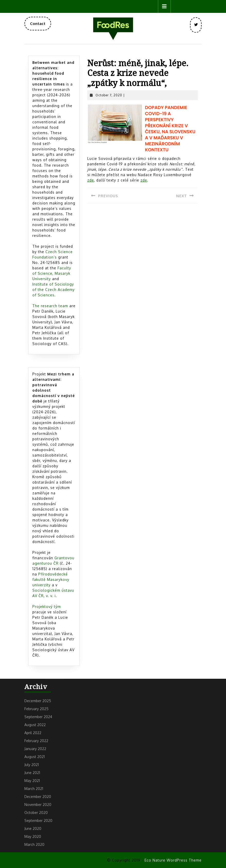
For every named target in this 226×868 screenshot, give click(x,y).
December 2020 (38, 797)
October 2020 (36, 813)
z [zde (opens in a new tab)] (91, 180)
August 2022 (35, 725)
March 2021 (34, 789)
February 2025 (36, 709)
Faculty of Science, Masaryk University (52, 273)
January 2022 (35, 749)
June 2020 (33, 828)
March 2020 (34, 844)
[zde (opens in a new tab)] (144, 180)
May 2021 (32, 781)
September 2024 (38, 717)
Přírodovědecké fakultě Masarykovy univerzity (51, 579)
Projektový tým (47, 607)
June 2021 (32, 773)
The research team (50, 306)
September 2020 (38, 820)
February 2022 (36, 741)
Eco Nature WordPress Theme (173, 860)
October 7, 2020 (109, 95)
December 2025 (38, 701)
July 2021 (32, 765)
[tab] (164, 6)
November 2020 (38, 805)
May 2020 (33, 836)
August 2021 (35, 757)
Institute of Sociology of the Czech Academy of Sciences (54, 290)
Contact (41, 25)
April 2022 (33, 733)
